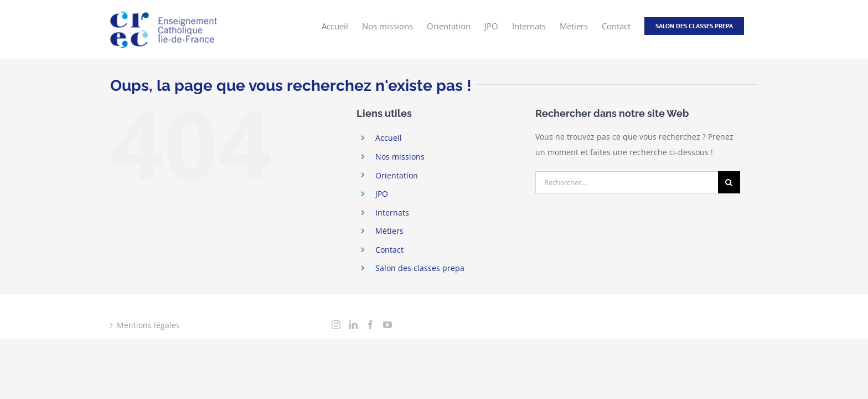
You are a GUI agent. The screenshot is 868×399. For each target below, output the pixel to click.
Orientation (397, 175)
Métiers (389, 231)
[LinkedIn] (353, 325)
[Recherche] (729, 182)
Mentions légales (148, 325)
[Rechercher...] (627, 182)
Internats (392, 213)
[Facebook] (370, 325)
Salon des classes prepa (420, 268)
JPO (382, 194)
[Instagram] (336, 325)
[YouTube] (387, 325)
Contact (389, 250)
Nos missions (400, 157)
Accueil (389, 138)
